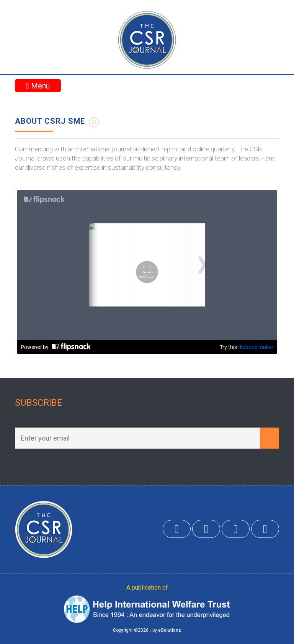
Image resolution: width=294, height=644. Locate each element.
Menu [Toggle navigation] (38, 86)
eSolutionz (170, 630)
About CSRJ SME (50, 121)
